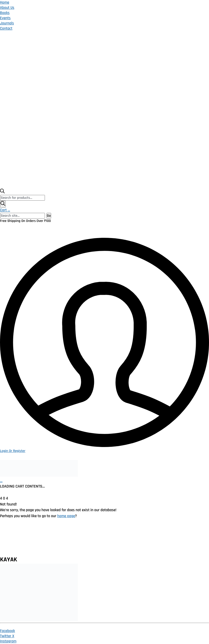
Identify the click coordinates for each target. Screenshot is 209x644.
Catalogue (143, 537)
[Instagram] (8, 641)
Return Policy (83, 540)
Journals (7, 23)
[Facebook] (8, 631)
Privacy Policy (59, 540)
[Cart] (1, 481)
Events (5, 18)
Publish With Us (170, 540)
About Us (7, 8)
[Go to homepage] (39, 475)
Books (5, 13)
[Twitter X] (7, 636)
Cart (5, 210)
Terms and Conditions (111, 540)
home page (66, 516)
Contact (6, 28)
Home (5, 2)
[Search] (3, 204)
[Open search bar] (2, 192)
